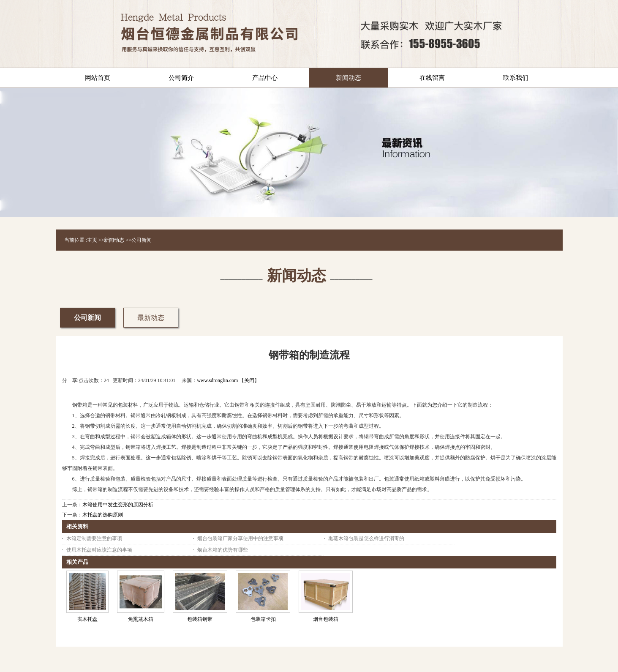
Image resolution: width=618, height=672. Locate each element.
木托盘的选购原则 (103, 515)
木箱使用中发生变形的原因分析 (118, 505)
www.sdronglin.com (217, 380)
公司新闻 (142, 240)
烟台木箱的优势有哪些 (223, 550)
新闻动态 (114, 240)
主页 (92, 240)
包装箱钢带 (200, 619)
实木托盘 (87, 619)
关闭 (249, 380)
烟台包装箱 (326, 619)
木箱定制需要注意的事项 (94, 538)
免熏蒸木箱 (141, 619)
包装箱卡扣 (263, 619)
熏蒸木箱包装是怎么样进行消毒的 (366, 538)
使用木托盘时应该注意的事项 (99, 550)
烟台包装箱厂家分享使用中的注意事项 (240, 538)
